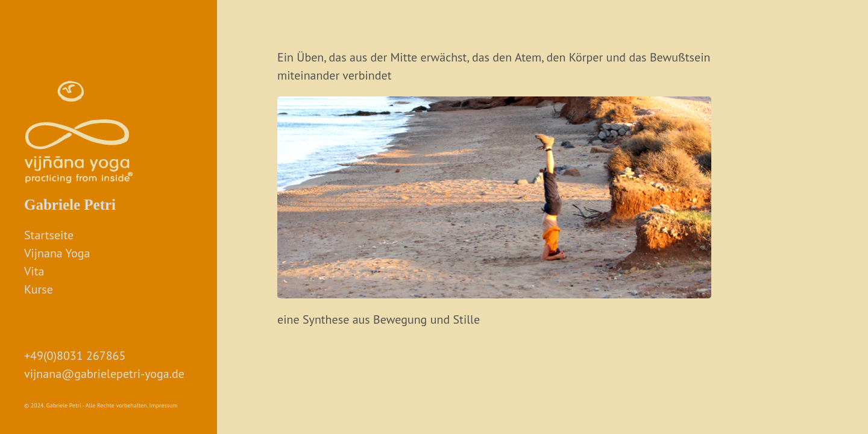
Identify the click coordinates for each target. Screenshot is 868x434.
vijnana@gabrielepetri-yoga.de (104, 374)
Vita (34, 271)
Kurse (39, 289)
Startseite (49, 235)
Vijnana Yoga (57, 253)
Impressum (164, 405)
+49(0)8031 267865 (75, 356)
